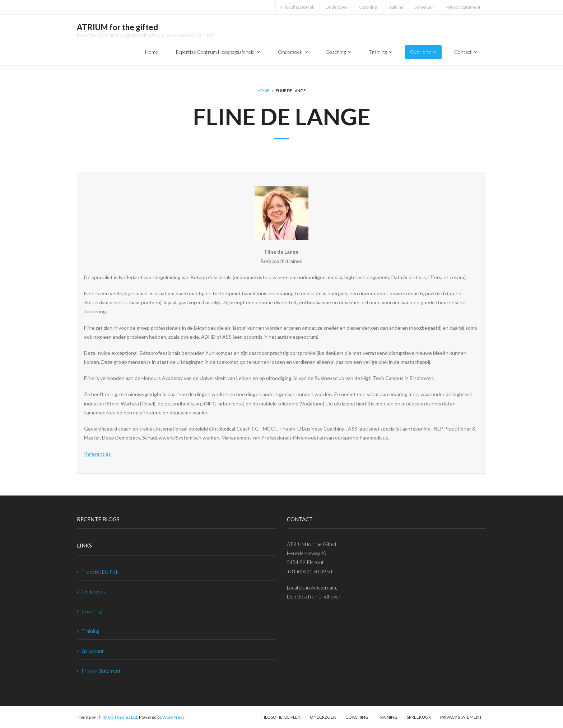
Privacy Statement (463, 7)
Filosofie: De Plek (298, 7)
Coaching (368, 7)
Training (396, 7)
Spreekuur (424, 7)
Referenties (97, 454)
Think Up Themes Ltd (117, 717)
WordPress (173, 717)
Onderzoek (336, 7)
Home (263, 91)
